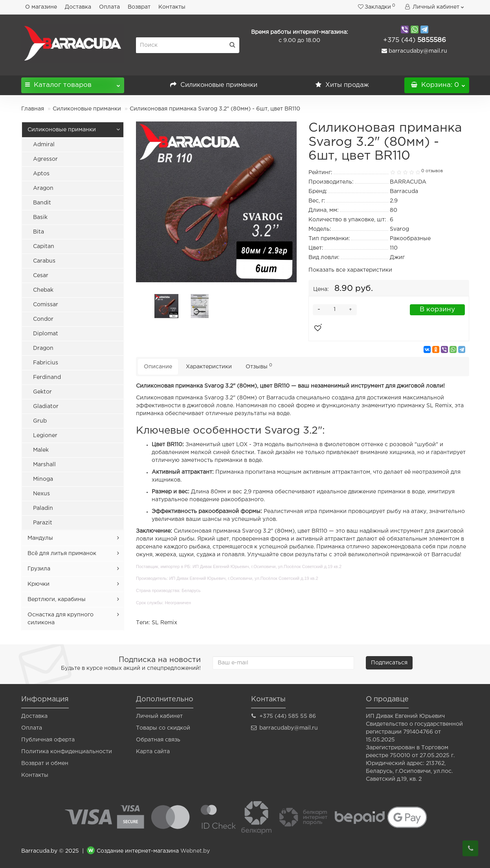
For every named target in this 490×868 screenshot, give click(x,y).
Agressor (45, 159)
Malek (41, 450)
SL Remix (164, 623)
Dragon (43, 348)
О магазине (41, 7)
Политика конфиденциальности (67, 752)
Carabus (44, 261)
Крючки (39, 584)
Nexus (41, 494)
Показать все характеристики (350, 270)
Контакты (172, 7)
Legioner (45, 436)
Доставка (78, 7)
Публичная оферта (48, 740)
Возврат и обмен (45, 763)
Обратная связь (158, 740)
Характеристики (209, 367)
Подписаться (389, 663)
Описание (158, 367)
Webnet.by (195, 851)
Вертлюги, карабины (57, 600)
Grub (40, 421)
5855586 (415, 40)
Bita (39, 232)
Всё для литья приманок (62, 554)
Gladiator (46, 406)
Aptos (41, 174)
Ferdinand (47, 377)
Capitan (44, 246)
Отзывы (259, 366)
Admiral (44, 145)
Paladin (43, 508)
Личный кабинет (159, 716)
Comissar (46, 305)
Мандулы (40, 538)
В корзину (437, 310)
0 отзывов (432, 171)
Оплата (109, 7)
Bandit (42, 203)
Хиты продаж (342, 85)
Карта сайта (153, 752)
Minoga (43, 479)
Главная (33, 109)
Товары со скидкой (163, 728)
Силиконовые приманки (214, 85)
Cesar (41, 276)
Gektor (42, 392)
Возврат (139, 7)
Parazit (43, 523)
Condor (43, 319)
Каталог (73, 83)
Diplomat (46, 334)
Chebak (43, 290)
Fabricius (46, 363)
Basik (40, 217)
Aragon (43, 188)
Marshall (44, 465)
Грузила (39, 569)
